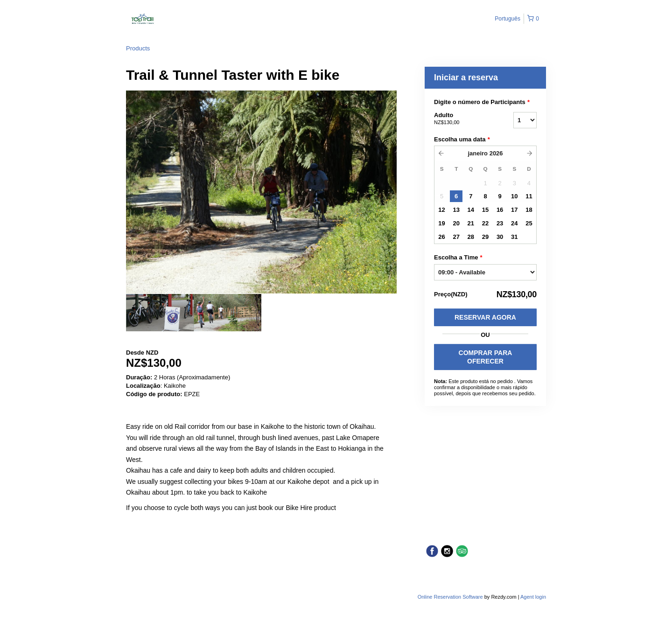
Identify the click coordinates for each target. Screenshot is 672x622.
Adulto (462, 119)
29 (485, 237)
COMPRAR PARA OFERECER (486, 357)
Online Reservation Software (450, 597)
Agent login (533, 597)
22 (485, 223)
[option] (160, 313)
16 (500, 210)
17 (514, 210)
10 (514, 196)
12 (441, 210)
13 (456, 210)
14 (471, 210)
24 (514, 223)
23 (500, 223)
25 (529, 223)
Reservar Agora (485, 317)
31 (514, 237)
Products (138, 48)
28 (471, 237)
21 (471, 223)
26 (441, 237)
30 (500, 237)
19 (441, 223)
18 (529, 210)
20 (456, 223)
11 (529, 196)
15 (485, 210)
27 (456, 237)
